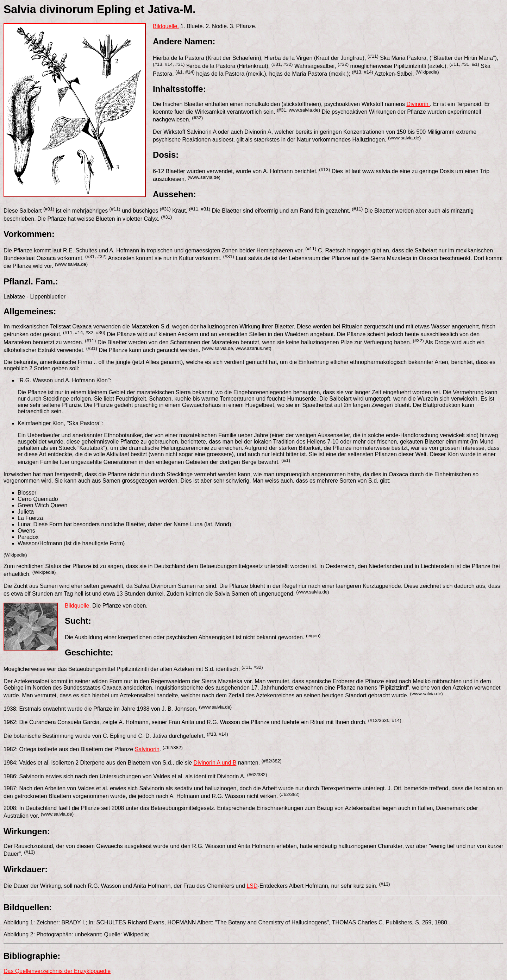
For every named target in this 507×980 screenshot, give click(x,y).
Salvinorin (147, 749)
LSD (252, 886)
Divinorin (418, 104)
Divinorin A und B (215, 763)
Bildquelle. (166, 26)
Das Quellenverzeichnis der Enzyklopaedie (57, 971)
